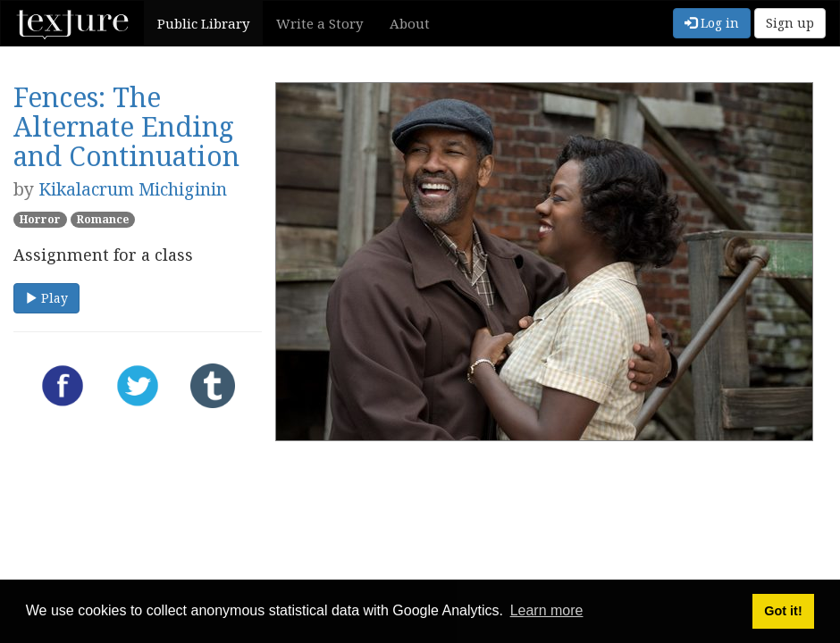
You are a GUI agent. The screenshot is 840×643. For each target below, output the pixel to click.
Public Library (203, 23)
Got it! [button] (783, 611)
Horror (40, 219)
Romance (103, 219)
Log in (712, 23)
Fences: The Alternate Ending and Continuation (126, 126)
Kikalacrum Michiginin (133, 189)
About (410, 23)
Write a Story (319, 23)
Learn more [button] (547, 610)
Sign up (790, 23)
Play (46, 298)
